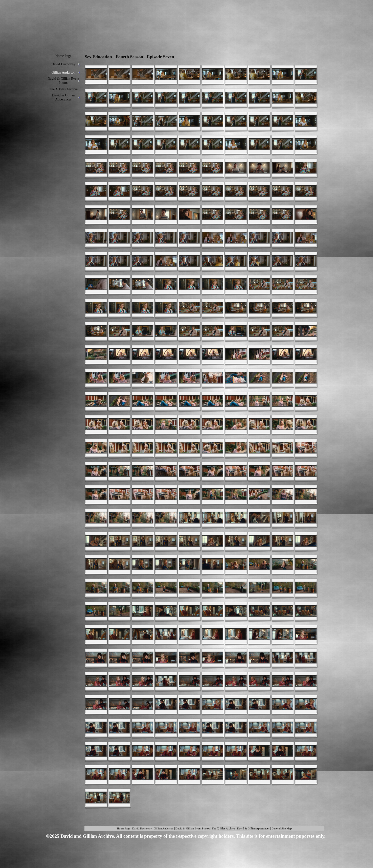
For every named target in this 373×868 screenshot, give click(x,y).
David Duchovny (142, 828)
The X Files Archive (223, 828)
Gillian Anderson (164, 828)
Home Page (124, 828)
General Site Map (282, 828)
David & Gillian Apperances (253, 828)
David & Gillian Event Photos (193, 828)
